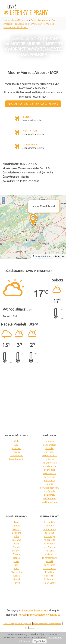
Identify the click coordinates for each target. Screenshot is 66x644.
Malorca (16, 551)
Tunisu (16, 583)
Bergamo (16, 540)
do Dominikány (50, 502)
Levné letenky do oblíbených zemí (18, 624)
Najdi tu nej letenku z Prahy (33, 104)
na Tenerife (50, 540)
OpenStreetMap (43, 256)
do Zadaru (50, 547)
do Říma (50, 526)
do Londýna (49, 522)
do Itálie (49, 448)
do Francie (50, 452)
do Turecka (49, 477)
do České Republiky (50, 488)
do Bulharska (50, 473)
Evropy (16, 452)
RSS (26, 628)
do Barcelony (50, 529)
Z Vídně (27, 117)
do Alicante (49, 565)
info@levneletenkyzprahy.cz (44, 615)
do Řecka (49, 459)
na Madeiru (49, 554)
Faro (16, 522)
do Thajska (50, 481)
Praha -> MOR (30, 131)
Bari (16, 565)
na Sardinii (49, 576)
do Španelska (50, 445)
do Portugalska (50, 456)
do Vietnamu (50, 498)
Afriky (16, 441)
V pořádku (40, 641)
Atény (16, 544)
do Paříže (50, 533)
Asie (16, 445)
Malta (16, 561)
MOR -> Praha (30, 145)
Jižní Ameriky (17, 456)
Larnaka (16, 526)
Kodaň (17, 576)
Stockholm (17, 572)
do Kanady (50, 491)
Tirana (16, 554)
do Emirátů (50, 495)
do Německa (50, 466)
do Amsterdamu (50, 558)
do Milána (49, 572)
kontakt (23, 615)
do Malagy (50, 536)
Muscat (16, 579)
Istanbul (17, 558)
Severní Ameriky (17, 459)
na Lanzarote (49, 568)
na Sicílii (49, 561)
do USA (49, 484)
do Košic (50, 551)
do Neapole (49, 544)
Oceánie (16, 448)
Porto (16, 568)
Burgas (16, 547)
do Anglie (50, 441)
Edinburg (17, 533)
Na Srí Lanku (50, 583)
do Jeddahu (49, 579)
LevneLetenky (34, 611)
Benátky (17, 529)
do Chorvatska (50, 463)
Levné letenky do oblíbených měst (47, 624)
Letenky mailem (36, 628)
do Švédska (49, 470)
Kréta (16, 536)
